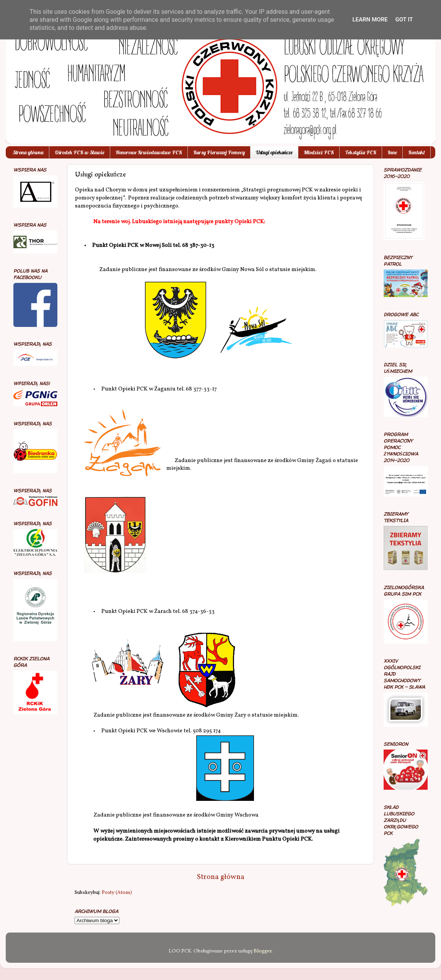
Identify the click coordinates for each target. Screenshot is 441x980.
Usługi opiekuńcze (274, 152)
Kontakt (417, 152)
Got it (404, 20)
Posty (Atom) (117, 893)
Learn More (370, 20)
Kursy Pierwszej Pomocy (219, 152)
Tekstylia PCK (361, 152)
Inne (392, 152)
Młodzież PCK (319, 152)
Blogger (263, 951)
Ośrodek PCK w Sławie (80, 152)
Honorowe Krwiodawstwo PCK (149, 152)
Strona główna (28, 152)
